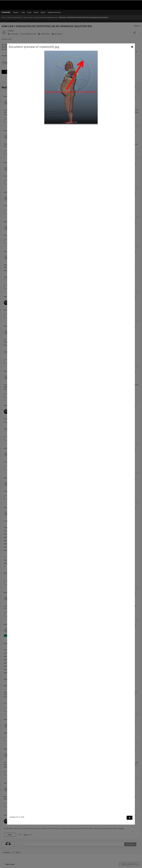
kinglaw (13, 817)
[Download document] (130, 818)
